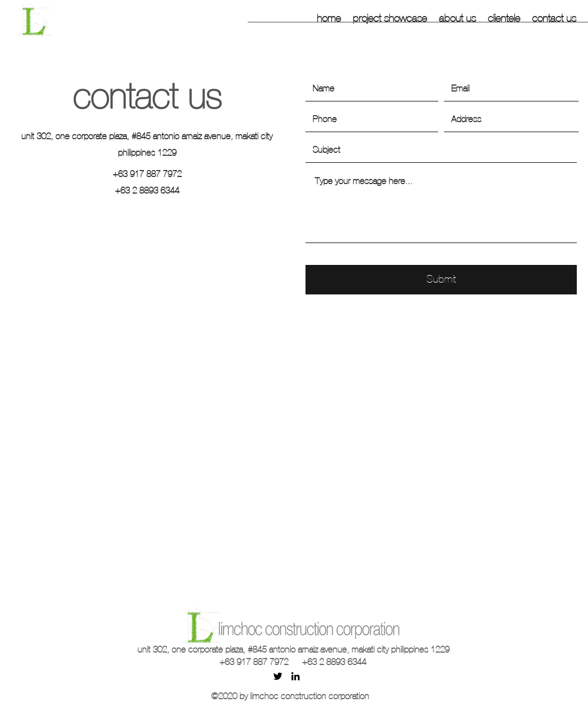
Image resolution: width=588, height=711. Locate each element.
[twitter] (278, 676)
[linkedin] (295, 676)
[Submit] (441, 280)
